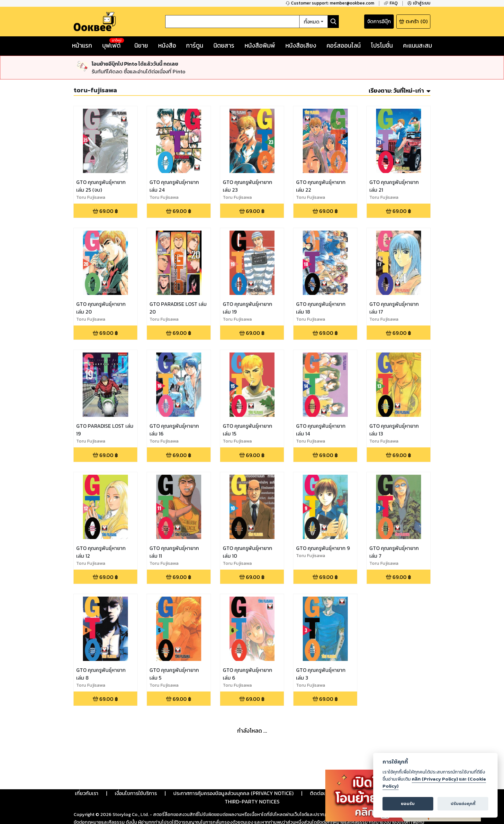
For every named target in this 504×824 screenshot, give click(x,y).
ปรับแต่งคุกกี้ (463, 804)
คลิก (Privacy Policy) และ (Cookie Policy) (434, 783)
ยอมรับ (408, 804)
